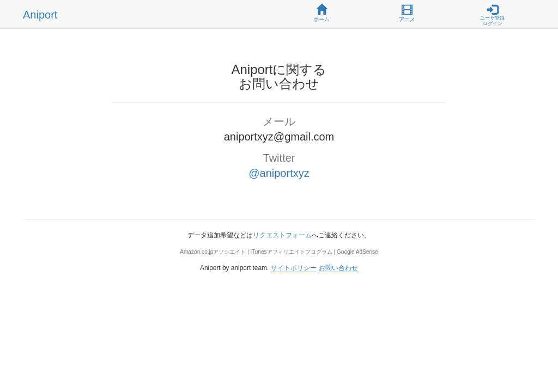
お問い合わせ (338, 268)
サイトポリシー (294, 268)
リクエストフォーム (282, 235)
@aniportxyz (279, 173)
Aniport (40, 15)
